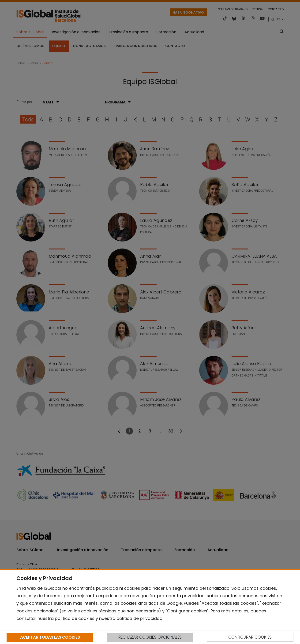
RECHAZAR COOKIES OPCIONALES (150, 637)
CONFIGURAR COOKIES (250, 637)
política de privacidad (139, 618)
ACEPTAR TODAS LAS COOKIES (50, 637)
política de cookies (75, 618)
